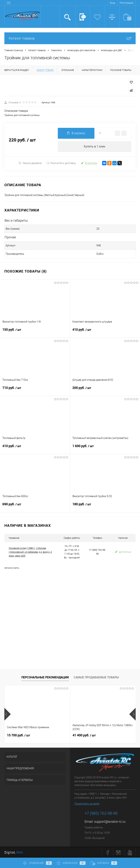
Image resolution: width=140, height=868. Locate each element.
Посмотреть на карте (87, 804)
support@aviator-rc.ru (110, 822)
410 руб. (105, 332)
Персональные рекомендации (45, 677)
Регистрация (126, 3)
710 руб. (35, 390)
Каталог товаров (70, 38)
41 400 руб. (84, 735)
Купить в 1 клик (95, 146)
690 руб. (35, 506)
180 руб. (105, 506)
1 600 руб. (105, 448)
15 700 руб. (19, 735)
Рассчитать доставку (61, 163)
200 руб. (105, 390)
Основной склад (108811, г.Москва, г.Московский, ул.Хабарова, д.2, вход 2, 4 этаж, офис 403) (30, 552)
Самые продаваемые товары (96, 677)
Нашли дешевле (30, 163)
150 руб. (35, 332)
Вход (112, 3)
